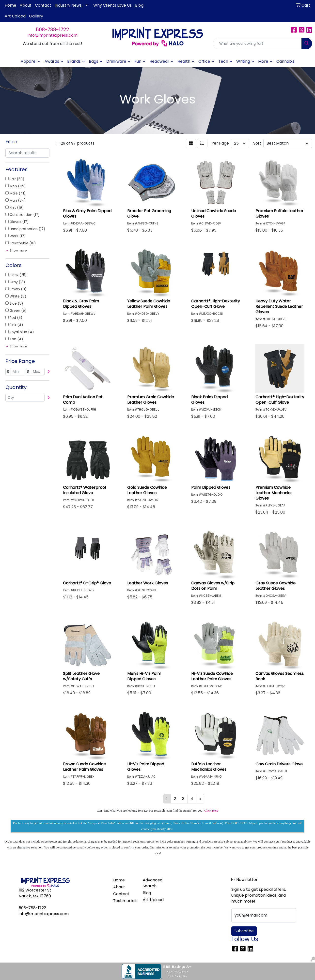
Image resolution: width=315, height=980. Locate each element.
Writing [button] (243, 61)
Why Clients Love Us (112, 5)
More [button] (263, 61)
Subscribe (244, 931)
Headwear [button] (159, 61)
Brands (74, 61)
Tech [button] (223, 61)
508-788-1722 (52, 30)
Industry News (68, 5)
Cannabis (285, 61)
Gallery (36, 16)
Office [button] (204, 61)
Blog (139, 5)
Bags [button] (94, 61)
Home (10, 5)
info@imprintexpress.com (53, 35)
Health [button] (184, 61)
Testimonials (125, 901)
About (26, 5)
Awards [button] (52, 61)
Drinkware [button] (116, 61)
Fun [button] (138, 61)
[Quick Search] (257, 44)
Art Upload (15, 16)
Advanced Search (153, 883)
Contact (43, 5)
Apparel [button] (29, 61)
